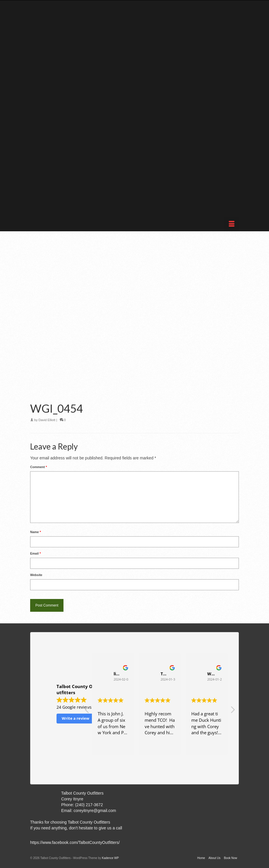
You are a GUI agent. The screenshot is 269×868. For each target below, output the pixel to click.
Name (36, 532)
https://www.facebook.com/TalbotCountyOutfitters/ (75, 842)
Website (36, 575)
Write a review (76, 718)
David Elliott (47, 420)
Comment (39, 467)
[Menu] (232, 224)
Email (36, 553)
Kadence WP (110, 858)
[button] (232, 711)
